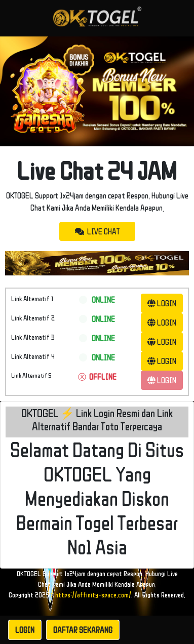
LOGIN (162, 303)
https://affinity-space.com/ (93, 595)
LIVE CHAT (97, 231)
